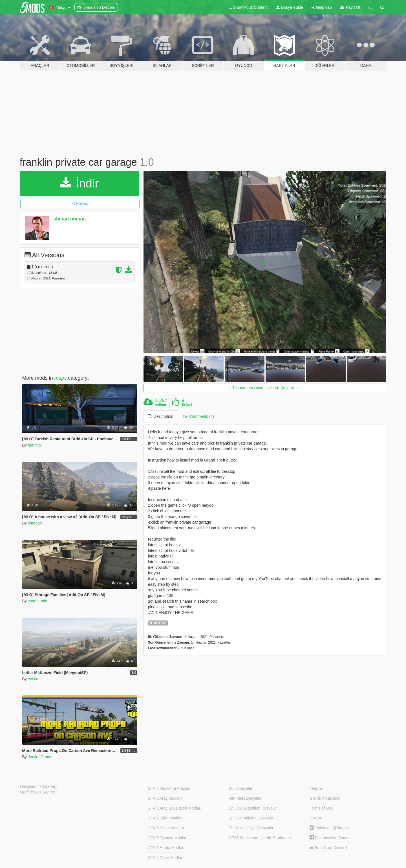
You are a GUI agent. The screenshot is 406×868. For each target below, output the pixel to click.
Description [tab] (161, 416)
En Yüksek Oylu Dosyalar (251, 828)
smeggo (35, 523)
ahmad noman (69, 219)
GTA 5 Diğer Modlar (165, 858)
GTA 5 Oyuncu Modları (168, 838)
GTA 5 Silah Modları (165, 818)
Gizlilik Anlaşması (325, 798)
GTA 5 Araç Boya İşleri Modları (175, 808)
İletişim (316, 788)
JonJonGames (41, 757)
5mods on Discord (328, 848)
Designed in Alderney (39, 786)
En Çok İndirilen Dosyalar (251, 818)
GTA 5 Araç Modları (165, 798)
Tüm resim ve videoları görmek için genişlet (265, 388)
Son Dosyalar (240, 788)
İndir (80, 183)
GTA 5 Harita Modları (166, 848)
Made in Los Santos (37, 792)
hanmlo (34, 445)
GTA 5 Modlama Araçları (169, 788)
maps (61, 378)
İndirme (161, 405)
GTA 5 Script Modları (166, 828)
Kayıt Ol (350, 7)
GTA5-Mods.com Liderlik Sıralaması (260, 838)
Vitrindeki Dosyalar (245, 798)
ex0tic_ (34, 679)
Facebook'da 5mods (330, 838)
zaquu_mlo (38, 601)
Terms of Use (321, 808)
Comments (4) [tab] (198, 416)
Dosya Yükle (289, 7)
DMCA (315, 818)
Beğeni (187, 405)
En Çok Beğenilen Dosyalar (253, 808)
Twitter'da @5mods (329, 828)
